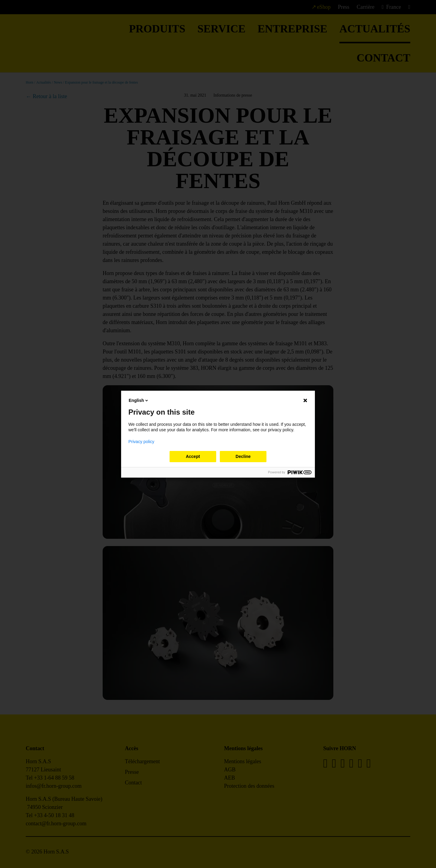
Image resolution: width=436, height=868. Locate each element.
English (139, 400)
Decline (243, 456)
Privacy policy (141, 442)
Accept (193, 456)
